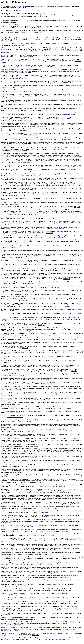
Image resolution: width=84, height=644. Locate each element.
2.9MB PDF (71, 367)
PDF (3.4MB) (25, 348)
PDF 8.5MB (4, 200)
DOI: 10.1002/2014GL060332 (15, 417)
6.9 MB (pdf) (28, 331)
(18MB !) (42, 436)
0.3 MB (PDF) (45, 380)
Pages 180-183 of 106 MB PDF (63, 546)
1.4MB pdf (47, 512)
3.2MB (18, 413)
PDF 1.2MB (22, 196)
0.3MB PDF (49, 500)
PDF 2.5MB (43, 283)
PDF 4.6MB (8, 523)
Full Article (25, 296)
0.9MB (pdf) (66, 306)
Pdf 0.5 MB (22, 375)
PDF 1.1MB (58, 180)
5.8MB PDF (62, 486)
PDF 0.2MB (24, 151)
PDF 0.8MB (16, 404)
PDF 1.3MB (7, 224)
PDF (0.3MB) (35, 171)
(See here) (36, 619)
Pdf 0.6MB (74, 371)
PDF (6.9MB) (34, 214)
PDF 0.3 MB (27, 78)
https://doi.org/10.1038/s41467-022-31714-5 (59, 639)
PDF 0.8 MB (29, 162)
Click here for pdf (72, 603)
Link (22, 472)
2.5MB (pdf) (73, 339)
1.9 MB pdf (68, 408)
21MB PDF (30, 527)
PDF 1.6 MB (11, 395)
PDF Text (66, 139)
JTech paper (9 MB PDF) (53, 288)
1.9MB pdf (46, 517)
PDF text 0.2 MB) (42, 126)
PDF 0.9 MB (4, 243)
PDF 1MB (19, 247)
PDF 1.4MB (69, 270)
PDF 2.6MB (23, 130)
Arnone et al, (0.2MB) (25, 120)
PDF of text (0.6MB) (36, 32)
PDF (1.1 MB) (20, 87)
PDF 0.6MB (60, 237)
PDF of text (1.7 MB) (56, 67)
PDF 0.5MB (48, 275)
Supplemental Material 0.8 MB (18, 243)
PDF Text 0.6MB (32, 135)
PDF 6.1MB (67, 279)
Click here (46, 599)
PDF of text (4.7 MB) (19, 45)
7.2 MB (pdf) (11, 311)
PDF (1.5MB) (77, 207)
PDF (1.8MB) (44, 358)
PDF (17, 344)
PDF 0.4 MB (36, 175)
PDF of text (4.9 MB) (27, 57)
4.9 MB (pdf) (28, 421)
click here (68, 590)
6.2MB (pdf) (57, 335)
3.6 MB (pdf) (24, 300)
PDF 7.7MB (66, 531)
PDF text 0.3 (27, 145)
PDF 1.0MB (31, 431)
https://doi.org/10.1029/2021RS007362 (11, 631)
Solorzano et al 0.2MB (69, 114)
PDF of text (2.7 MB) (6, 41)
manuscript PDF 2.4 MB (68, 167)
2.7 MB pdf (79, 185)
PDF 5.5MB (15, 204)
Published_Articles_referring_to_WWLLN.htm (38, 6)
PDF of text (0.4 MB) (26, 91)
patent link (45, 28)
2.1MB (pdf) (41, 325)
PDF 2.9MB (30, 257)
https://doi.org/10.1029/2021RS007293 (11, 625)
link (21, 344)
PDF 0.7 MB (53, 508)
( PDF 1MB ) (78, 157)
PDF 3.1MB (77, 504)
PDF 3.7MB (60, 229)
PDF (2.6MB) (17, 390)
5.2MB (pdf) (4, 321)
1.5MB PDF (51, 535)
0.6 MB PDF (7, 362)
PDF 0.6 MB (51, 219)
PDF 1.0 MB (49, 233)
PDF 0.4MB (33, 190)
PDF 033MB (30, 442)
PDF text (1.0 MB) (24, 102)
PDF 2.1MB (53, 462)
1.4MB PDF (38, 28)
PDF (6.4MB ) (70, 83)
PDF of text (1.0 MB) (25, 73)
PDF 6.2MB (52, 550)
